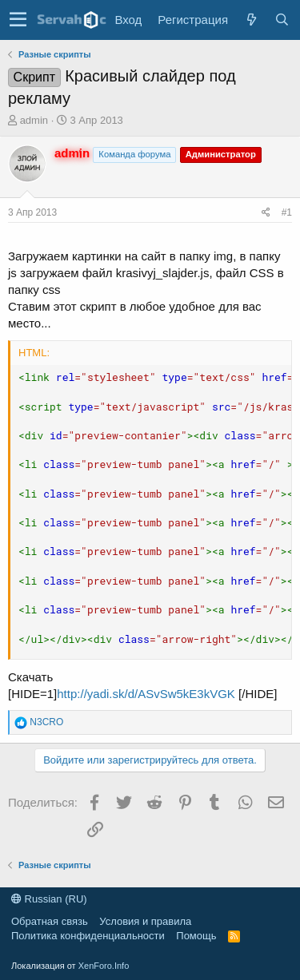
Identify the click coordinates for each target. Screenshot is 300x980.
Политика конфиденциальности (88, 936)
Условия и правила (145, 921)
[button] (18, 20)
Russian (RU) (49, 899)
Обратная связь (50, 921)
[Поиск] (282, 20)
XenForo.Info (104, 966)
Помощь (196, 936)
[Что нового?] (251, 20)
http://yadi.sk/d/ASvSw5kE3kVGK (146, 694)
